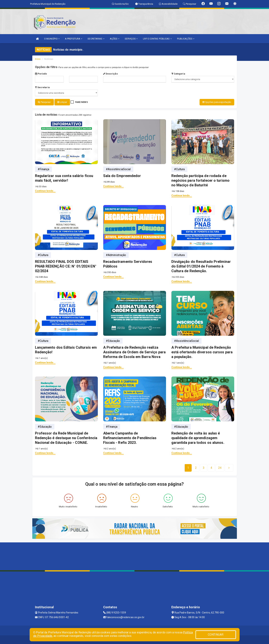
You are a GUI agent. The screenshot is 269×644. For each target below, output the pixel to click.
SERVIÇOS (131, 39)
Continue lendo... (45, 190)
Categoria (178, 74)
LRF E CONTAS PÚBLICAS (157, 39)
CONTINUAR (216, 635)
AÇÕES (115, 39)
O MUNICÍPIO (52, 39)
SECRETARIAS (96, 39)
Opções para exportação (217, 102)
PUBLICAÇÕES (186, 39)
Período (41, 74)
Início (38, 59)
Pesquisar (44, 102)
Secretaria (42, 87)
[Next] (220, 468)
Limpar (62, 102)
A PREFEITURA (74, 39)
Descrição (110, 74)
